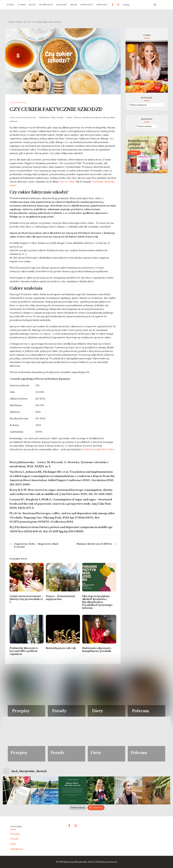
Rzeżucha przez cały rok (61, 648)
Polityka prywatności (106, 862)
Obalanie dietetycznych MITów (94, 544)
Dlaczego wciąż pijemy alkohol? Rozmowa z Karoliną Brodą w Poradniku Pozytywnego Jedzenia (97, 602)
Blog (32, 5)
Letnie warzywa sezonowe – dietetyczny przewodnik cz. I (26, 599)
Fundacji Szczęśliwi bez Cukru (98, 449)
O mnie (22, 5)
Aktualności (44, 117)
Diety (53, 117)
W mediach (46, 5)
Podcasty (87, 5)
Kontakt (102, 5)
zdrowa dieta (109, 117)
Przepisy (15, 834)
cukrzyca (77, 117)
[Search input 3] (137, 5)
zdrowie (13, 121)
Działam (61, 5)
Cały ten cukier (68, 182)
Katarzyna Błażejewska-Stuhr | (80, 862)
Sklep (74, 5)
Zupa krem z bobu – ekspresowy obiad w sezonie (36, 545)
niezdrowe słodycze (92, 117)
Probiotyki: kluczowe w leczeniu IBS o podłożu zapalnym (24, 651)
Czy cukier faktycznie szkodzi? (56, 109)
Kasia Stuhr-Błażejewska (23, 118)
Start (11, 5)
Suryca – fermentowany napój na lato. (61, 598)
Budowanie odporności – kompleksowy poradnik (97, 650)
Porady (60, 117)
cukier (69, 117)
